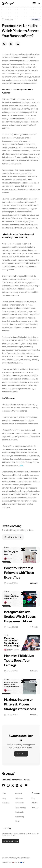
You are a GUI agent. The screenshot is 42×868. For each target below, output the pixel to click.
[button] (34, 3)
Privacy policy (20, 812)
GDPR (17, 821)
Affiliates (35, 803)
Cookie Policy (20, 817)
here (22, 465)
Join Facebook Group (10, 841)
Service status (20, 803)
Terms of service (21, 807)
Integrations (6, 803)
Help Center (19, 798)
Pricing (4, 798)
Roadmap (35, 807)
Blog (33, 798)
